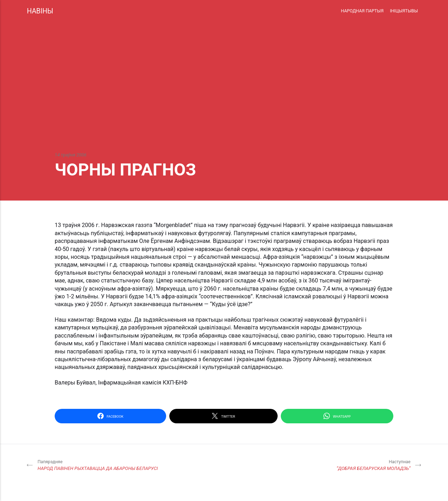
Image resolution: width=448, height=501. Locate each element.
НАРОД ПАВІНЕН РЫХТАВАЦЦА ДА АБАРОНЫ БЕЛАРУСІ (98, 465)
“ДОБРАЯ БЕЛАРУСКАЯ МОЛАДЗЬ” (374, 465)
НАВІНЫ (40, 11)
